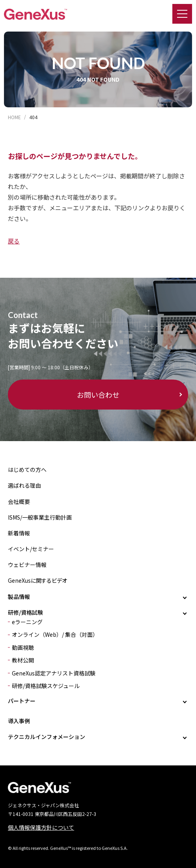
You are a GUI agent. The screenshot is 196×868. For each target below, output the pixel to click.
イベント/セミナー (31, 549)
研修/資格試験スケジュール (46, 686)
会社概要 (19, 501)
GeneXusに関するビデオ (37, 580)
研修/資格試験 (25, 612)
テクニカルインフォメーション (47, 737)
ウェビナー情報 (27, 565)
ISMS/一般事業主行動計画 (40, 517)
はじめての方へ (27, 470)
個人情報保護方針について (41, 827)
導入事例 (19, 721)
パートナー (22, 701)
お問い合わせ (98, 395)
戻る (14, 241)
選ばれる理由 (24, 485)
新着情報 (19, 533)
